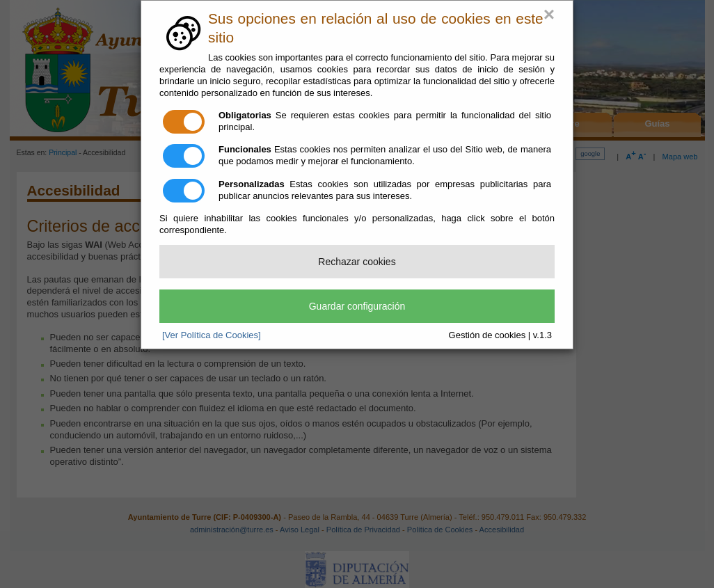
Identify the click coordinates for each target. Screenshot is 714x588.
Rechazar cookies (357, 262)
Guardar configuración (357, 306)
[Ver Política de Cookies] (212, 335)
